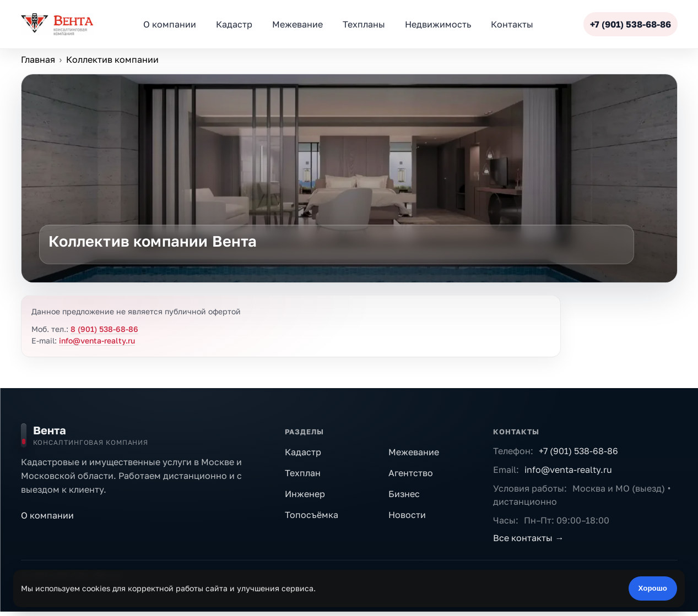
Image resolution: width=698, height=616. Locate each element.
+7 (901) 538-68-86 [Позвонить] (631, 24)
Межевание (414, 452)
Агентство (411, 473)
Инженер (305, 494)
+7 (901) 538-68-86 (578, 451)
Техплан (303, 473)
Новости (407, 515)
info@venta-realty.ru (97, 340)
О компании (47, 515)
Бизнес (404, 494)
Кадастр (303, 452)
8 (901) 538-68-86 (104, 329)
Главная (38, 59)
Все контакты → (528, 538)
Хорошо (653, 588)
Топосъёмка (312, 515)
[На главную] (145, 435)
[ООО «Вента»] (57, 24)
